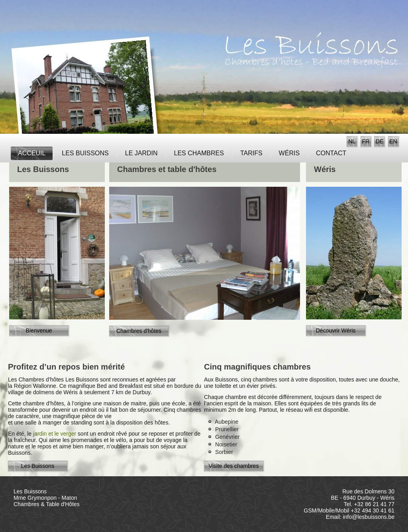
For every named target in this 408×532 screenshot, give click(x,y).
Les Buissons (85, 153)
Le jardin (141, 153)
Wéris (289, 153)
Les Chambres (199, 153)
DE (380, 141)
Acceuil (32, 153)
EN (393, 141)
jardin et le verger (55, 434)
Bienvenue (39, 331)
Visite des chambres (234, 466)
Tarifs (251, 153)
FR (366, 141)
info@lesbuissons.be (369, 517)
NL (352, 141)
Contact (331, 153)
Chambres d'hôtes (139, 331)
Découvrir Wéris (336, 331)
